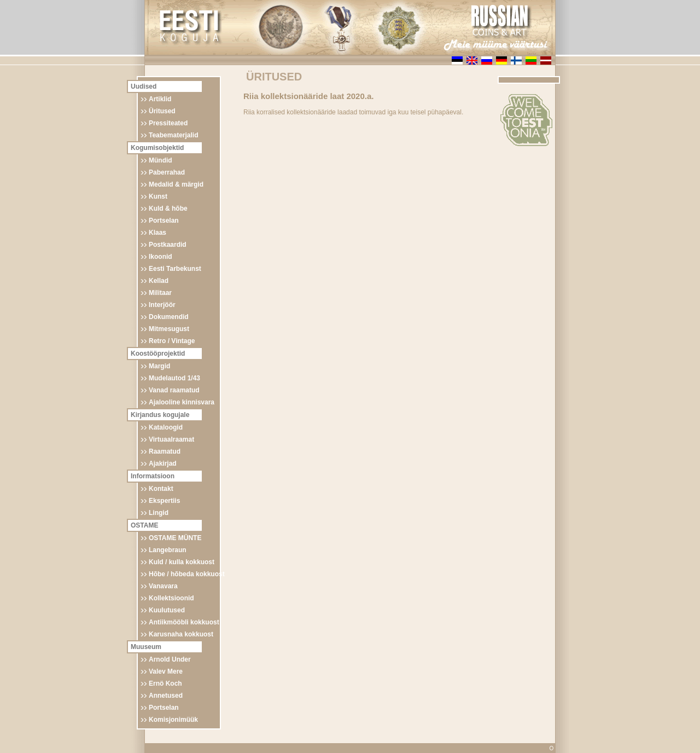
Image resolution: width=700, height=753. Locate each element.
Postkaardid (168, 245)
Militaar (160, 293)
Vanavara (163, 586)
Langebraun (168, 550)
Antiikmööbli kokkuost (184, 622)
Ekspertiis (164, 501)
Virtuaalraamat (171, 439)
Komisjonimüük (173, 720)
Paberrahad (167, 172)
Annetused (166, 696)
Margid (159, 366)
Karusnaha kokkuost (181, 634)
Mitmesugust (169, 329)
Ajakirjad (163, 464)
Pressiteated (168, 123)
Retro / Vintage (172, 341)
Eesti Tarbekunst (175, 269)
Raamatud (165, 451)
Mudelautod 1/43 (174, 378)
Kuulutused (167, 610)
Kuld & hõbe (168, 208)
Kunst (158, 196)
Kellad (159, 281)
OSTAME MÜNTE (175, 538)
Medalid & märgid (176, 184)
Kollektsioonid (171, 598)
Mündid (161, 160)
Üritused (162, 111)
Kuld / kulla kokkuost (182, 562)
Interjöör (162, 305)
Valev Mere (166, 671)
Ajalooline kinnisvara (182, 402)
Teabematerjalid (173, 135)
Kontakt (161, 489)
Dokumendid (169, 317)
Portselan (164, 221)
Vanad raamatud (174, 390)
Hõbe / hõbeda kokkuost (187, 574)
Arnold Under (170, 659)
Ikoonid (161, 257)
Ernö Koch (165, 684)
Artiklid (160, 99)
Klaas (157, 233)
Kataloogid (166, 427)
